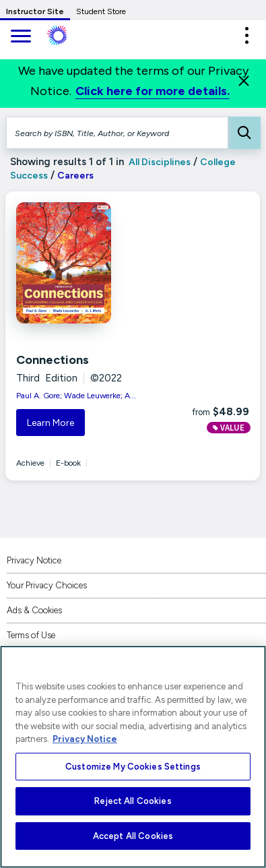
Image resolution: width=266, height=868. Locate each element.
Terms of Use (31, 635)
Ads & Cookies (34, 610)
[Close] (244, 81)
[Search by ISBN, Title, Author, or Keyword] (117, 133)
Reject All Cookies (133, 801)
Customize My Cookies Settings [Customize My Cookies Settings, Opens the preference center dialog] (133, 767)
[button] (246, 35)
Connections (53, 360)
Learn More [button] (51, 423)
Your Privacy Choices (47, 585)
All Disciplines (159, 162)
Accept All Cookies (133, 836)
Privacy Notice (34, 560)
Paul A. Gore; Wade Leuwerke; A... (76, 396)
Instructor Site (35, 11)
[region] (133, 757)
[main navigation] (20, 37)
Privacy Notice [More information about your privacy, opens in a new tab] (85, 739)
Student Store (101, 11)
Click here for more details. (153, 91)
